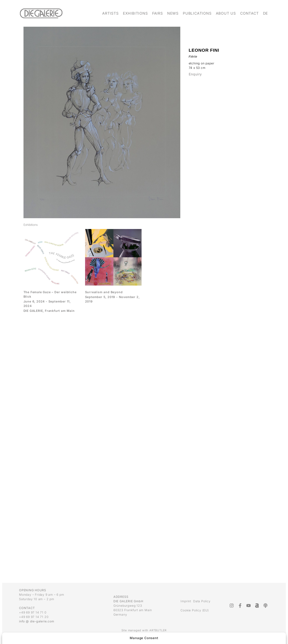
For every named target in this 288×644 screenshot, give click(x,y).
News (173, 13)
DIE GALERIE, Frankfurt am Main (49, 311)
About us (226, 13)
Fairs (158, 13)
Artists (110, 13)
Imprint (186, 601)
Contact (249, 13)
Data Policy (202, 601)
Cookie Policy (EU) (195, 610)
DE (266, 13)
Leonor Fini (204, 50)
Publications (197, 13)
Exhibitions (135, 13)
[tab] (31, 225)
